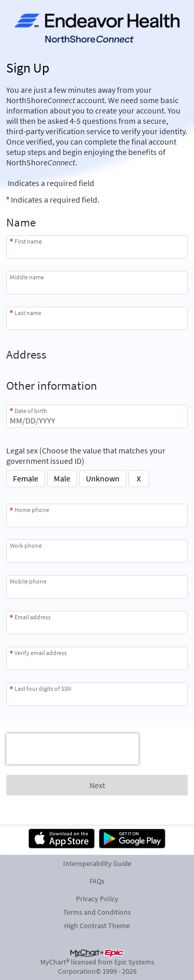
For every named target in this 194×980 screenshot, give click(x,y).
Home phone (32, 510)
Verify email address (41, 653)
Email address (33, 617)
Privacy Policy (97, 899)
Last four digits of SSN (43, 688)
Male (62, 478)
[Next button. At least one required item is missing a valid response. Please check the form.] (97, 785)
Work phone (26, 545)
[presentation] (72, 749)
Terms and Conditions (97, 912)
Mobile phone (28, 581)
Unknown (103, 478)
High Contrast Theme (97, 926)
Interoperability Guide (97, 863)
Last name (28, 313)
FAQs (97, 881)
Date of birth (31, 411)
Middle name (27, 277)
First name (28, 241)
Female (26, 478)
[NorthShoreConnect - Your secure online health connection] (97, 29)
